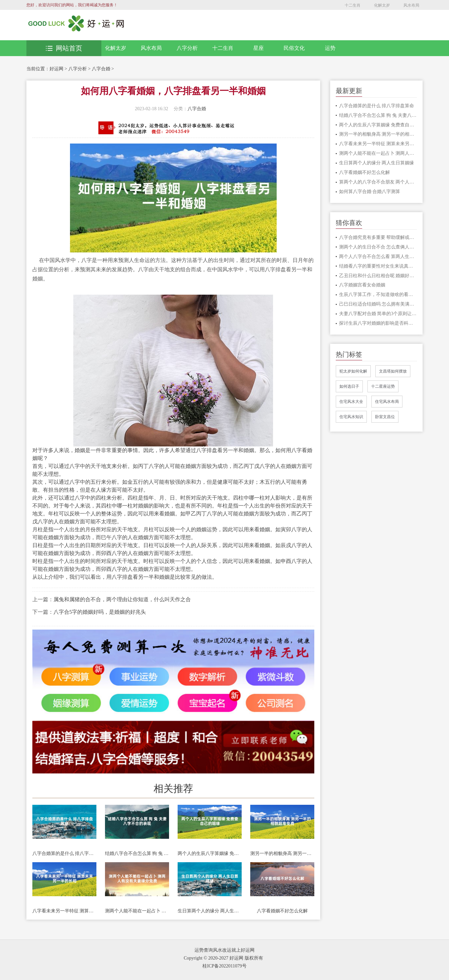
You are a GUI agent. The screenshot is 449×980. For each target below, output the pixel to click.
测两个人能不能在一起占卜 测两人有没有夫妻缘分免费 (137, 911)
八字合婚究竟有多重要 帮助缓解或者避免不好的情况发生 (378, 237)
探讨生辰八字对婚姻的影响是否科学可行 (378, 323)
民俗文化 (294, 48)
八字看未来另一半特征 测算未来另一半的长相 (64, 911)
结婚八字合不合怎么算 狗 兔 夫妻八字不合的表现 (137, 853)
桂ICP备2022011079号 (224, 966)
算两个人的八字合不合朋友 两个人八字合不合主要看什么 (378, 182)
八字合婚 (101, 69)
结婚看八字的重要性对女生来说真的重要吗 (378, 266)
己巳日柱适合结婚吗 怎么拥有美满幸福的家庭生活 (378, 304)
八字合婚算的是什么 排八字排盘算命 (64, 853)
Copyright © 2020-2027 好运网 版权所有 (223, 958)
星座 (259, 48)
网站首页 (64, 48)
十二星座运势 (383, 386)
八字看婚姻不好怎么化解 (282, 911)
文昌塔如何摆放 (393, 371)
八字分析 (187, 48)
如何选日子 (349, 386)
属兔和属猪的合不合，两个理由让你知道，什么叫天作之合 (122, 599)
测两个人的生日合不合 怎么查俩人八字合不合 (378, 247)
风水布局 (411, 5)
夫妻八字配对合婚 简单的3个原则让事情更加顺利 (378, 314)
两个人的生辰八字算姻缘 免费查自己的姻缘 (210, 853)
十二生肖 (353, 5)
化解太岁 (382, 5)
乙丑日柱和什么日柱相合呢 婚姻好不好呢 (378, 276)
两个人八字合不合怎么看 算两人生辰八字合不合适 (378, 257)
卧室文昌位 (385, 417)
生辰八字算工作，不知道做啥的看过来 (378, 294)
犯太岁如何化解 (353, 371)
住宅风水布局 (387, 402)
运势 (330, 48)
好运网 (56, 69)
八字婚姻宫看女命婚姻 (362, 285)
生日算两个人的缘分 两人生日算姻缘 (210, 911)
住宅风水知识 (351, 417)
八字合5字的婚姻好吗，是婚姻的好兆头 (100, 612)
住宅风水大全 (351, 402)
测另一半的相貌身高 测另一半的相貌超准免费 (282, 853)
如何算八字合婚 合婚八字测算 (370, 192)
